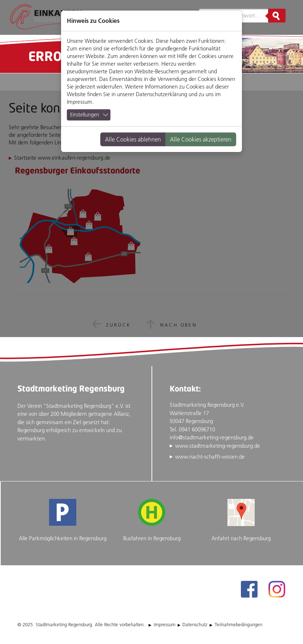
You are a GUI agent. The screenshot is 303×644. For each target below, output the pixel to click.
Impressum (80, 102)
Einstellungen (85, 115)
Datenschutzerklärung (161, 94)
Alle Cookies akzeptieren (201, 139)
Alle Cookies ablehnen (133, 139)
